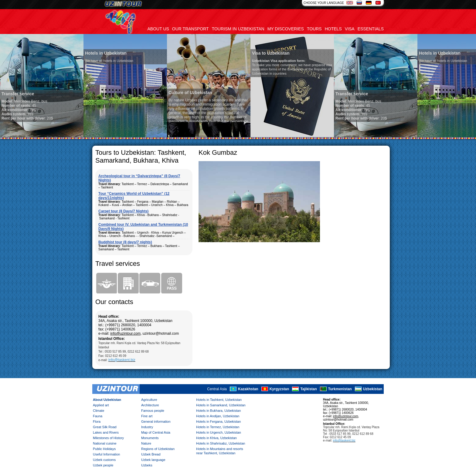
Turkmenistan (340, 389)
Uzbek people (103, 465)
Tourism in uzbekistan (238, 29)
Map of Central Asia (156, 432)
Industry (147, 427)
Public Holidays (104, 449)
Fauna (98, 416)
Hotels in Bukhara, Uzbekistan (218, 411)
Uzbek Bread (151, 454)
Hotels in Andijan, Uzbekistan (218, 416)
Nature (146, 443)
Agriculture (149, 400)
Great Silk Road (105, 427)
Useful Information (106, 454)
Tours (314, 29)
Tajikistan (308, 389)
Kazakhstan (248, 389)
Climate (99, 411)
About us (158, 29)
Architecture (150, 405)
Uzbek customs (104, 460)
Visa (350, 29)
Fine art (147, 416)
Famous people (153, 411)
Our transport (190, 29)
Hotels (333, 29)
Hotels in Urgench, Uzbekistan (219, 432)
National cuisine (105, 443)
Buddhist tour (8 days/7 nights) (125, 242)
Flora (97, 422)
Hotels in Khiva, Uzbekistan (216, 438)
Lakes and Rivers (106, 432)
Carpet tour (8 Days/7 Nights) (123, 211)
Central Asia (217, 389)
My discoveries (286, 29)
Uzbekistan (373, 389)
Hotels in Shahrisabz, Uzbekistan (221, 443)
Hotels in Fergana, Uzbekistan (218, 422)
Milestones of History (108, 438)
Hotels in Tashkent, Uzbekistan (219, 400)
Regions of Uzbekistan (158, 449)
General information (156, 422)
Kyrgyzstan (279, 389)
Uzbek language (153, 460)
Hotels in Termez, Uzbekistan (218, 427)
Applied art (101, 405)
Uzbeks (147, 465)
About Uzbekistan (107, 400)
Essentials (371, 29)
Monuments (150, 438)
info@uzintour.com (125, 333)
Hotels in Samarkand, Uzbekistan (221, 405)
